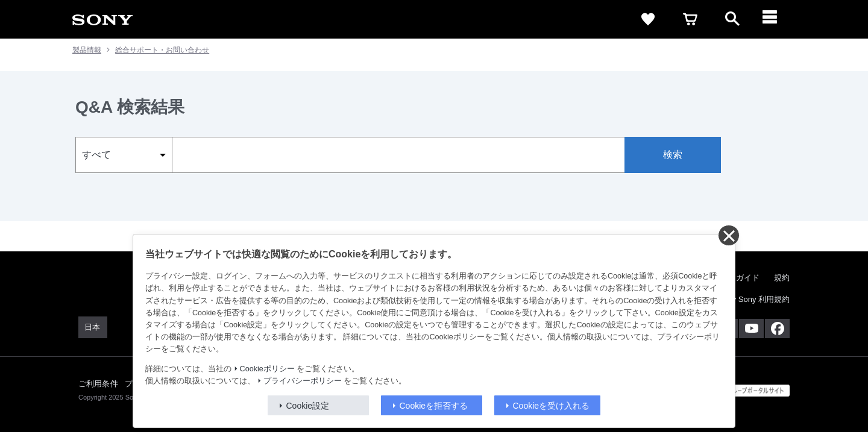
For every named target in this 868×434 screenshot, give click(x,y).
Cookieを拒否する (434, 406)
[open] (732, 19)
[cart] (690, 19)
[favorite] (648, 19)
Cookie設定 (308, 406)
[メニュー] (775, 19)
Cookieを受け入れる (552, 406)
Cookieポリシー (267, 369)
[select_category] (124, 155)
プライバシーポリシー (303, 381)
